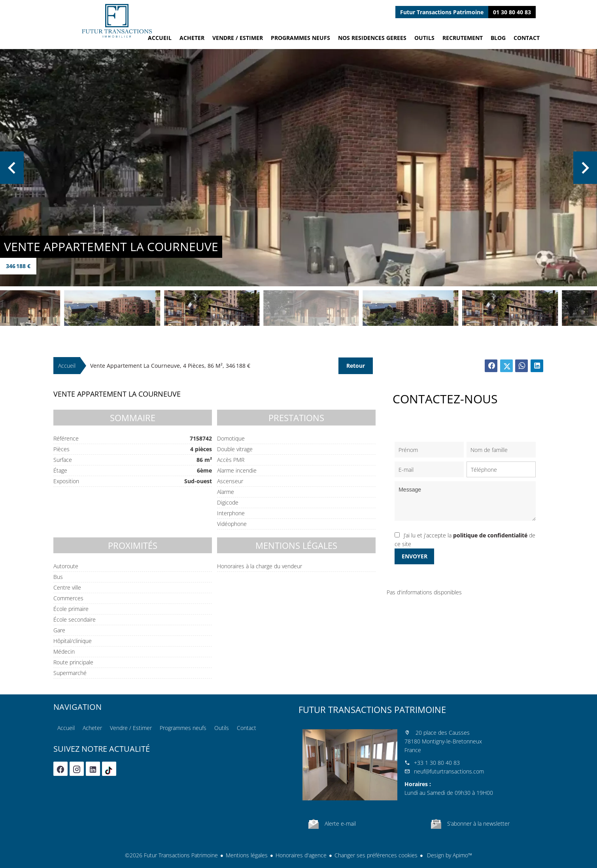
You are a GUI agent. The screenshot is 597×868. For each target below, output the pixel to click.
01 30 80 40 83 (512, 12)
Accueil (117, 21)
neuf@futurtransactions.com (449, 771)
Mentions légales (247, 855)
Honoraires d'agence (301, 855)
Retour (356, 366)
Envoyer (415, 556)
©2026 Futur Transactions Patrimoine (171, 855)
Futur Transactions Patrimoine (372, 709)
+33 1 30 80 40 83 (437, 763)
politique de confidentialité (490, 535)
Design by (449, 855)
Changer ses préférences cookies (376, 855)
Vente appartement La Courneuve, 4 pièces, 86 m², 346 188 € (170, 366)
